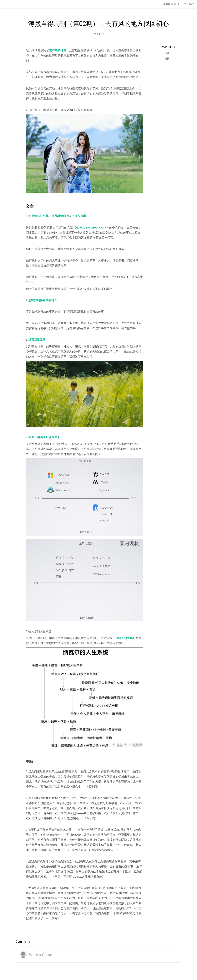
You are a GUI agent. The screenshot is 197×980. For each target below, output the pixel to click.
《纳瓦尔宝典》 (126, 638)
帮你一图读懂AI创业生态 (44, 437)
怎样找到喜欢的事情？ (43, 300)
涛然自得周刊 (171, 4)
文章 (167, 53)
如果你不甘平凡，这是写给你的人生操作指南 (57, 216)
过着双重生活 (37, 339)
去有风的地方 (58, 50)
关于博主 (189, 4)
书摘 (167, 59)
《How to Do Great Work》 (91, 227)
